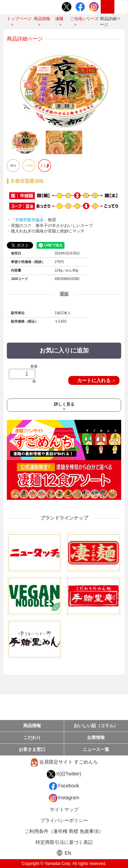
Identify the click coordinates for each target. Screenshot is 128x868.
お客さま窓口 (32, 749)
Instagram (64, 798)
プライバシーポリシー (64, 820)
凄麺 (59, 19)
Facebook (64, 786)
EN (64, 853)
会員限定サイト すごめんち (64, 762)
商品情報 (42, 19)
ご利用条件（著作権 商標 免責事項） (64, 831)
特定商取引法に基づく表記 (64, 842)
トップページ (19, 19)
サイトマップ (64, 809)
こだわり (32, 738)
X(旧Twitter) (64, 774)
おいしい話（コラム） (96, 726)
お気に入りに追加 (64, 350)
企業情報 (96, 738)
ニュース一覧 (96, 749)
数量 (23, 374)
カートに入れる (94, 380)
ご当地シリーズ (84, 19)
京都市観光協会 (29, 220)
